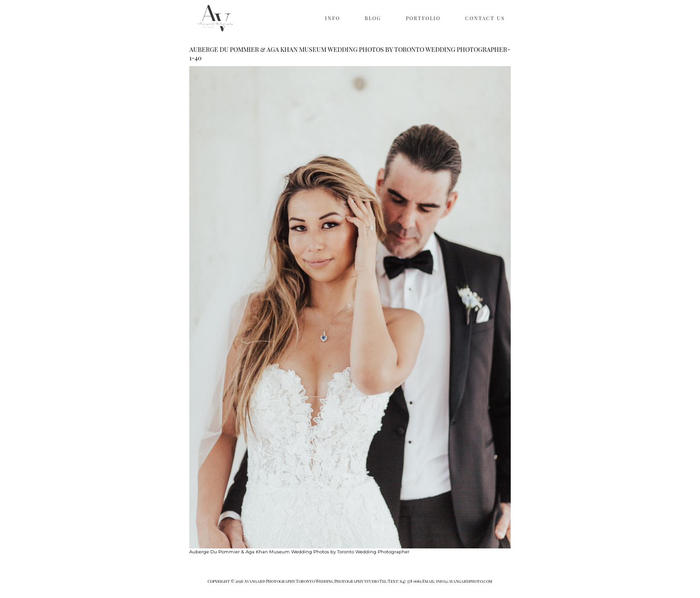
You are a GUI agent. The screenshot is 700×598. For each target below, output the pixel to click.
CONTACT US (485, 18)
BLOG (373, 18)
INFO (333, 18)
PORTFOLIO (423, 18)
